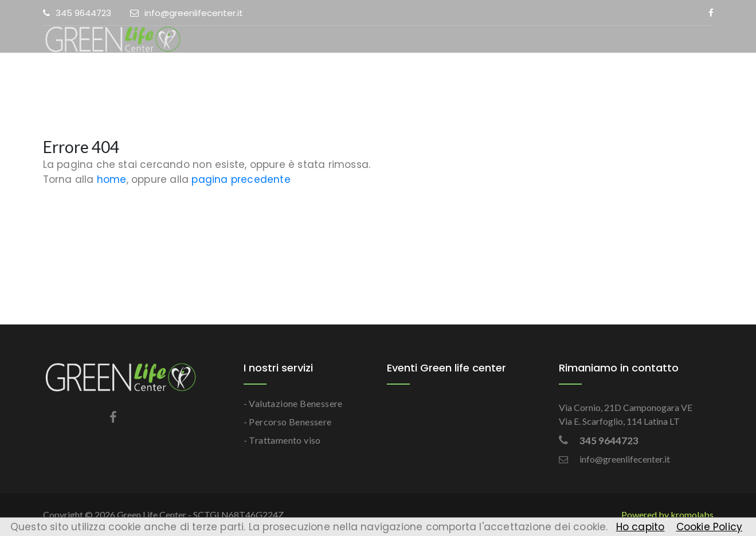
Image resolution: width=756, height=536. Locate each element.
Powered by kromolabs (667, 515)
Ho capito (641, 527)
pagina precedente (241, 179)
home (112, 179)
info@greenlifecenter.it (187, 13)
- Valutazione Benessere (293, 403)
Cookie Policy (710, 527)
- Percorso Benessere (288, 422)
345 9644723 (77, 13)
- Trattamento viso (282, 440)
